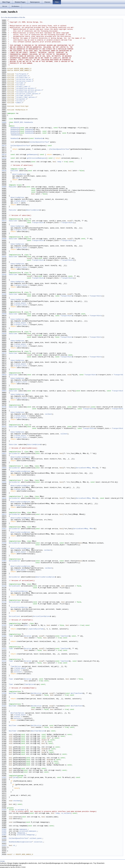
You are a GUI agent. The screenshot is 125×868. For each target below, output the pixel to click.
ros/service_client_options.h (28, 94)
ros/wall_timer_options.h (26, 97)
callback (48, 414)
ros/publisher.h (22, 76)
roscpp (2, 861)
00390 (4, 239)
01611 (4, 842)
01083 (4, 561)
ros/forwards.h (22, 74)
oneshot (17, 670)
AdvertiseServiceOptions (21, 457)
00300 (4, 187)
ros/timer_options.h (24, 96)
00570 (4, 353)
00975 (4, 514)
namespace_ (23, 830)
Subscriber (13, 221)
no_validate (20, 810)
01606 (4, 833)
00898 (4, 482)
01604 (4, 830)
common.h (19, 103)
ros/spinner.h (21, 99)
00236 (4, 171)
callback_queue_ (36, 838)
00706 (4, 407)
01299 (4, 693)
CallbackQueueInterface (39, 142)
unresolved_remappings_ (26, 835)
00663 (4, 391)
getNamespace (32, 155)
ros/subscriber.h (23, 78)
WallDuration (36, 693)
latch (18, 178)
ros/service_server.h (24, 80)
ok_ (15, 846)
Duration (28, 636)
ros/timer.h (20, 83)
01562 (4, 778)
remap (59, 162)
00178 (4, 155)
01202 (4, 636)
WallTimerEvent (77, 693)
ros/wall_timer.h (23, 87)
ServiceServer (15, 454)
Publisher (14, 171)
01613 (4, 846)
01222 (4, 649)
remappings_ (21, 833)
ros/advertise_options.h (26, 88)
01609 (4, 838)
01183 (4, 625)
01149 (4, 602)
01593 (4, 810)
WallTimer (13, 693)
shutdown (17, 801)
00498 (4, 294)
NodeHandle (29, 122)
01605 (4, 831)
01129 (4, 586)
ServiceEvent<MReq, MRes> (86, 468)
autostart (18, 672)
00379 (4, 221)
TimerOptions (16, 667)
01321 (4, 706)
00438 (4, 257)
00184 (4, 158)
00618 (4, 375)
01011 (4, 529)
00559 (4, 334)
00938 (4, 498)
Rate (26, 625)
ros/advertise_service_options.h (29, 90)
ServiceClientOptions (19, 591)
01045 (4, 543)
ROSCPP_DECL (19, 122)
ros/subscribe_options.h (26, 92)
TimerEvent (65, 636)
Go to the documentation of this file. (13, 17)
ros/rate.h (20, 85)
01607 (4, 835)
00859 (4, 468)
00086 (4, 122)
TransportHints (38, 223)
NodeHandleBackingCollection (21, 842)
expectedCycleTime (36, 629)
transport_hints (21, 230)
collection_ (38, 842)
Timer (11, 625)
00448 (4, 275)
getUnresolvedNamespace (36, 158)
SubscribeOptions (17, 226)
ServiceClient (15, 586)
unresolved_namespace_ (28, 831)
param (15, 778)
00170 (4, 146)
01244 (4, 661)
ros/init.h (20, 101)
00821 (4, 454)
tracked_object (20, 201)
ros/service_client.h (24, 81)
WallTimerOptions (17, 713)
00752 (4, 427)
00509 (4, 314)
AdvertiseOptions (19, 174)
